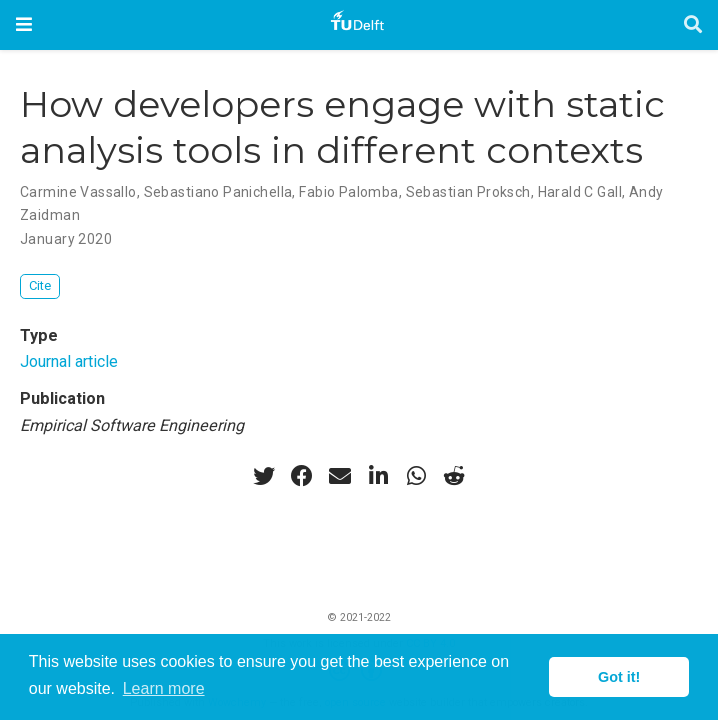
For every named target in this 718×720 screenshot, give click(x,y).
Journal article (69, 361)
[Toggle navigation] (24, 24)
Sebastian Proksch (468, 192)
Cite (40, 285)
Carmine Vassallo (78, 192)
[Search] (693, 25)
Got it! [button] (619, 677)
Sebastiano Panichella (218, 192)
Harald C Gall (580, 192)
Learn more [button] (164, 688)
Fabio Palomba (348, 192)
